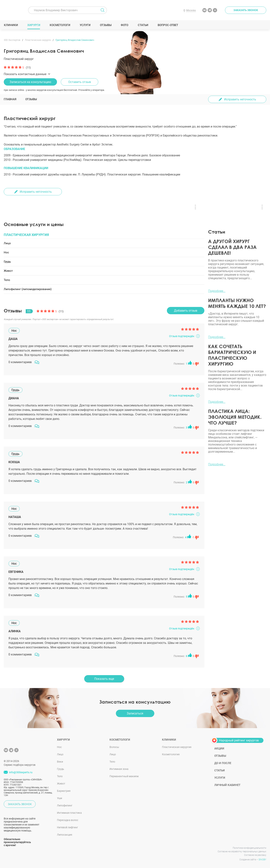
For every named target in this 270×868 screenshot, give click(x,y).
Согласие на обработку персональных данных (242, 852)
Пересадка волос (68, 820)
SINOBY (262, 860)
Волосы (114, 747)
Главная (10, 99)
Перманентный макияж (124, 776)
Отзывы (106, 25)
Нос (59, 747)
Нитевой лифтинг (67, 827)
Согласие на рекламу (255, 855)
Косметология (171, 754)
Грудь (61, 769)
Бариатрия (64, 791)
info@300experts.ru (21, 772)
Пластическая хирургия (177, 747)
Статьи (143, 25)
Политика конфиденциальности (249, 848)
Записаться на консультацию (30, 82)
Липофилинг (65, 805)
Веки (60, 762)
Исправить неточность (240, 99)
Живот (61, 784)
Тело (60, 776)
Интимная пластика (69, 813)
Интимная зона (119, 769)
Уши (60, 798)
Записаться (135, 713)
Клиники (11, 25)
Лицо (60, 754)
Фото (124, 25)
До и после (223, 763)
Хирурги (34, 25)
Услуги (85, 25)
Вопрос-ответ (168, 25)
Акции (219, 749)
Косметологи (60, 25)
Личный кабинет (227, 785)
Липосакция (65, 835)
